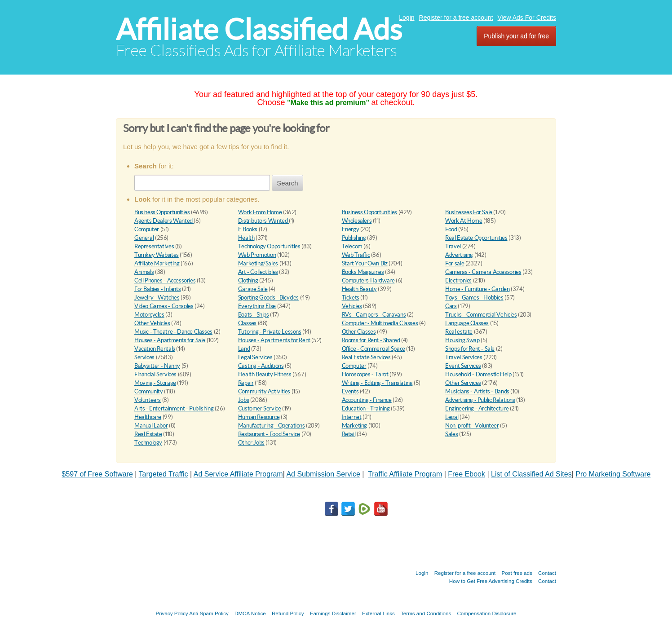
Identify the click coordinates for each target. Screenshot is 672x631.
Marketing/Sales (258, 263)
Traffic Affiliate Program (405, 474)
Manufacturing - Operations (272, 426)
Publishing (354, 238)
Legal (452, 417)
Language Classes (467, 323)
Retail (349, 434)
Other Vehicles (152, 323)
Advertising (459, 255)
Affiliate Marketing (157, 263)
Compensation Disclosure (486, 613)
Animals (144, 272)
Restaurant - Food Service (269, 434)
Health (246, 238)
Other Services (463, 383)
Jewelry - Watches (157, 298)
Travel (453, 246)
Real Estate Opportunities (476, 238)
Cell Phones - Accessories (165, 280)
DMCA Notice (250, 613)
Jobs (243, 400)
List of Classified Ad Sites (531, 474)
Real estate (459, 332)
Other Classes (359, 332)
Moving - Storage (155, 383)
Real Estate (148, 434)
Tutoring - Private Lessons (270, 332)
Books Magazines (363, 272)
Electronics (458, 280)
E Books (248, 229)
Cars (451, 306)
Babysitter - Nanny (157, 366)
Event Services (463, 366)
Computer (147, 229)
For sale (455, 263)
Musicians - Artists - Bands (477, 391)
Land (244, 349)
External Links (378, 613)
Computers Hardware (368, 280)
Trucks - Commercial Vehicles (481, 315)
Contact (547, 573)
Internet (352, 417)
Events (350, 391)
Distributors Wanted (263, 221)
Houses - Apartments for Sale (170, 340)
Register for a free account (456, 18)
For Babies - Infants (157, 289)
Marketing (355, 426)
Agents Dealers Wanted (164, 221)
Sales (451, 434)
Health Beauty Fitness (265, 374)
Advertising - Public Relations (480, 400)
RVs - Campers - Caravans (374, 315)
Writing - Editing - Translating (377, 383)
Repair (246, 383)
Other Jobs (251, 443)
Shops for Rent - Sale (470, 349)
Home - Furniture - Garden (477, 289)
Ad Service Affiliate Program (238, 474)
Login (407, 18)
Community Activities (264, 391)
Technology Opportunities (269, 246)
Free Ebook (466, 474)
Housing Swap (462, 340)
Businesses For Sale (469, 212)
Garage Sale (253, 289)
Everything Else (257, 306)
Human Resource (259, 417)
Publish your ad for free (516, 36)
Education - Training (366, 408)
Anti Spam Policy (209, 613)
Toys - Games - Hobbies (474, 298)
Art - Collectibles (258, 272)
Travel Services (464, 357)
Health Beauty (359, 289)
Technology (148, 443)
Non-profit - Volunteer (472, 426)
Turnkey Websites (157, 255)
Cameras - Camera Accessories (483, 272)
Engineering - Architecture (477, 408)
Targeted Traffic (164, 474)
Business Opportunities (162, 212)
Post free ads (517, 573)
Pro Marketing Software (613, 474)
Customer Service (260, 408)
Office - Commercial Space (374, 349)
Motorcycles (149, 315)
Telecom (352, 246)
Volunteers (148, 400)
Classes (247, 323)
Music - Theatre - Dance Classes (173, 332)
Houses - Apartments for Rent (274, 340)
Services (144, 357)
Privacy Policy (172, 613)
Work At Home (464, 221)
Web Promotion (257, 255)
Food (451, 229)
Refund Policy (288, 613)
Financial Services (155, 374)
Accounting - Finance (367, 400)
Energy (351, 229)
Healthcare (148, 417)
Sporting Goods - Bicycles (268, 298)
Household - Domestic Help (478, 374)
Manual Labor (151, 426)
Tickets (351, 298)
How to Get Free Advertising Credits (491, 581)
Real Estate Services (366, 357)
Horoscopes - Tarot (365, 374)
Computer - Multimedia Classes (380, 323)
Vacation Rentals (155, 349)
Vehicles (352, 306)
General (144, 238)
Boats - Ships (254, 315)
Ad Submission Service (323, 474)
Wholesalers (357, 221)
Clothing (248, 280)
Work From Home (260, 212)
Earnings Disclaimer (333, 613)
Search (287, 183)
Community (149, 391)
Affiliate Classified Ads (259, 29)
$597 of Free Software (97, 474)
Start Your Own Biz (365, 263)
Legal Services (255, 357)
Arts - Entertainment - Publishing (174, 408)
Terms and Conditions (426, 613)
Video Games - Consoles (164, 306)
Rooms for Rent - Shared (371, 340)
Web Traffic (356, 255)
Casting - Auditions (261, 366)
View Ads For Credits (527, 18)
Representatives (154, 246)
